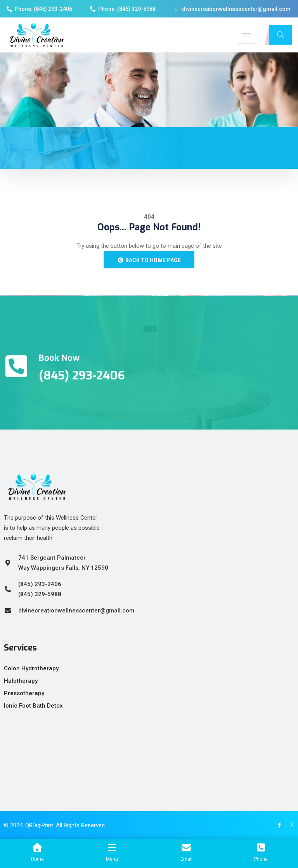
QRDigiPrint (39, 825)
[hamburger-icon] (247, 35)
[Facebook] (277, 825)
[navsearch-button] (281, 35)
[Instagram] (288, 825)
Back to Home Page (149, 260)
